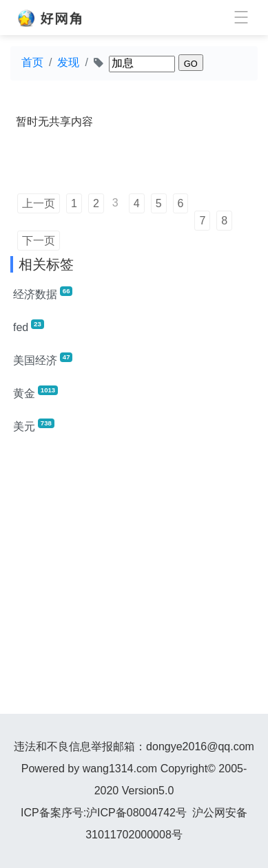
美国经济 (43, 359)
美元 (34, 425)
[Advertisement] (134, 580)
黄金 (35, 392)
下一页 (39, 241)
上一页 (39, 203)
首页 (32, 62)
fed (29, 326)
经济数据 (43, 293)
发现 (68, 62)
